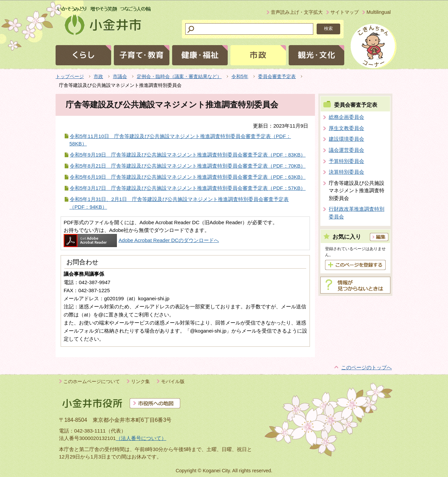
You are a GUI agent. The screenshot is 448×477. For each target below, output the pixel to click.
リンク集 (140, 381)
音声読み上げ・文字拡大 (297, 12)
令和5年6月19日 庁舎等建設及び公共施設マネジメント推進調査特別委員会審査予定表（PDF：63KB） (188, 177)
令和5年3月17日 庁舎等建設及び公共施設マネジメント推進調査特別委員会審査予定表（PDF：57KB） (188, 188)
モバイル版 (173, 381)
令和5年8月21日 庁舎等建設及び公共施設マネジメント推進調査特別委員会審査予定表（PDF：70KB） (188, 166)
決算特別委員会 (346, 172)
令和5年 (240, 76)
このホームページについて (92, 381)
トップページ (70, 76)
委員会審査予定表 (277, 76)
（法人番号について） (141, 438)
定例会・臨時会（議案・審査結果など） (179, 76)
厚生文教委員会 (346, 128)
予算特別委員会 (346, 161)
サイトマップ (345, 12)
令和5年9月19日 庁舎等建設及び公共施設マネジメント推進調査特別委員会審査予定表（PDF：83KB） (188, 155)
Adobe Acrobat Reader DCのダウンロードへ (141, 240)
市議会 (120, 76)
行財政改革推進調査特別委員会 (357, 213)
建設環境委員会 (346, 139)
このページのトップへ (366, 367)
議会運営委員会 (346, 150)
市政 (98, 76)
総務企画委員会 (346, 117)
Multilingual (379, 12)
